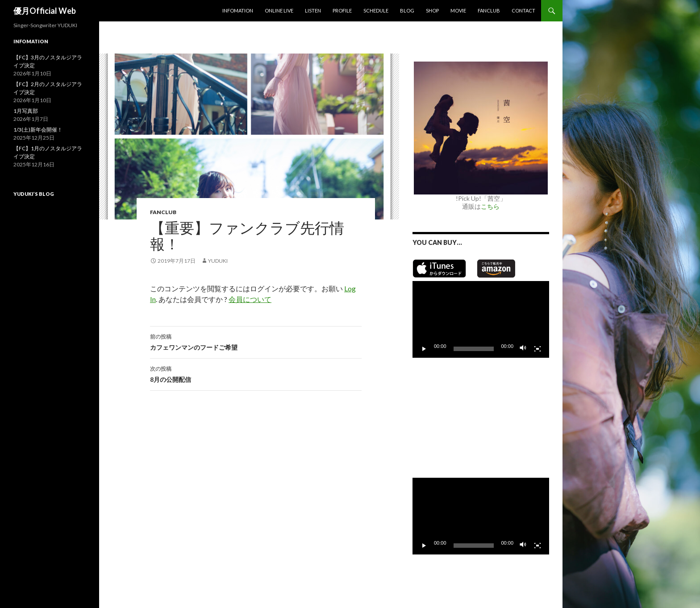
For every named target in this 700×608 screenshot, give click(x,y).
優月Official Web (45, 11)
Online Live (279, 10)
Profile (342, 10)
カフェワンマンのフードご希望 (256, 341)
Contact (523, 10)
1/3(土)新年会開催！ (38, 130)
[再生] (424, 349)
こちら (490, 206)
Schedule (376, 10)
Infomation (238, 10)
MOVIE (458, 10)
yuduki (218, 261)
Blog (407, 10)
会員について (250, 299)
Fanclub (489, 10)
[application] (481, 319)
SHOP (432, 10)
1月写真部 (26, 111)
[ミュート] (523, 349)
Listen (313, 10)
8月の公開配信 (256, 373)
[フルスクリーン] (537, 349)
